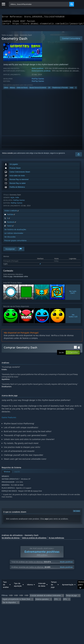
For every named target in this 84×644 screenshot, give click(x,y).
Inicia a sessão (8, 155)
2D (49, 89)
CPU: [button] (56, 601)
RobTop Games (38, 80)
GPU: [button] (65, 601)
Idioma (30, 586)
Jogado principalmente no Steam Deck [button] (16, 601)
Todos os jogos (7, 37)
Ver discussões (10, 238)
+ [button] (76, 89)
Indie (72, 89)
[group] (42, 601)
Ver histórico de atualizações (15, 231)
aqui (47, 520)
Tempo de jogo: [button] (72, 597)
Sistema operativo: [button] (42, 601)
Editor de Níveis (22, 89)
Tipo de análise (6, 586)
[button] (73, 354)
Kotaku (4, 371)
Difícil (6, 89)
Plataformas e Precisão (60, 89)
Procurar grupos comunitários (15, 242)
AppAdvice (6, 381)
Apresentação (68, 586)
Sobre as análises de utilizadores (34, 539)
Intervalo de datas (42, 586)
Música (12, 89)
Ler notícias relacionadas (14, 235)
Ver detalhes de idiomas (11, 539)
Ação (16, 37)
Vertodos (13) (73, 317)
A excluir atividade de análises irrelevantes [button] (46, 597)
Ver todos (77, 513)
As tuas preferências (56, 539)
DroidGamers (7, 388)
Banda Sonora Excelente (38, 89)
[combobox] (39, 4)
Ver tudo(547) (73, 294)
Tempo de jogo (54, 586)
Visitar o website (12, 212)
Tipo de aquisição (18, 586)
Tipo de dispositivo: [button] (9, 604)
